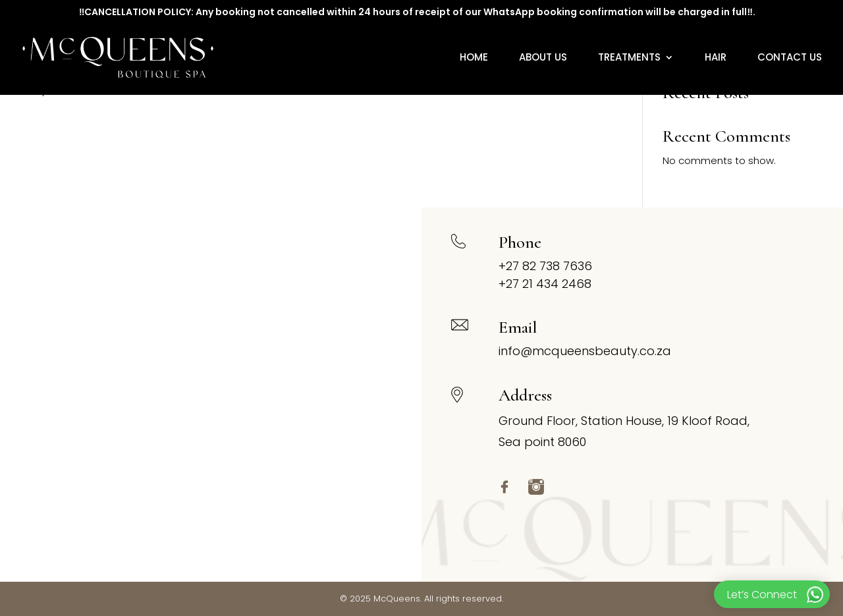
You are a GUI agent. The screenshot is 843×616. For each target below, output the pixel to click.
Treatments (629, 58)
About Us (543, 58)
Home (474, 58)
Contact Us (790, 58)
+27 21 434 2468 (545, 284)
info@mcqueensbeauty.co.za (585, 351)
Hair (716, 58)
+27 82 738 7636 (545, 266)
